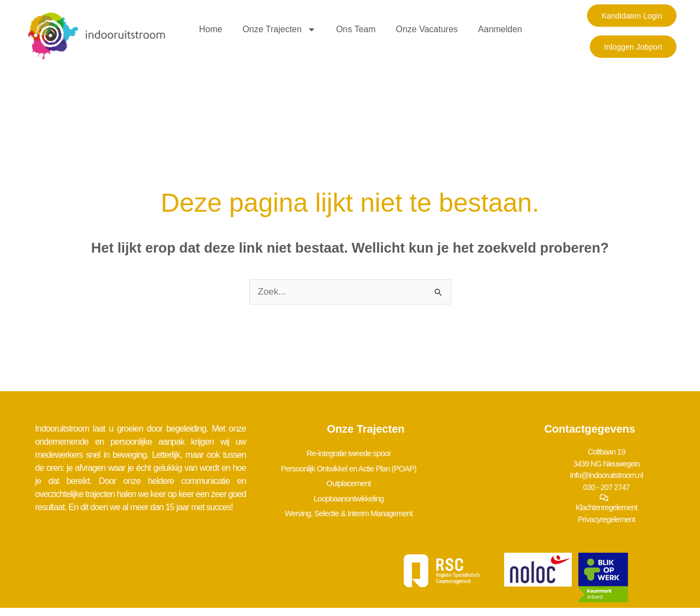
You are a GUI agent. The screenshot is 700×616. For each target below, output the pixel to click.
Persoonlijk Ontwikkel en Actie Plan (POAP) (356, 466)
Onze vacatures (427, 29)
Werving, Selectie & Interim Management (356, 505)
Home (211, 29)
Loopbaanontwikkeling (356, 492)
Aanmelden (500, 29)
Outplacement (356, 479)
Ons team (356, 29)
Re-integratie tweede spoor (356, 453)
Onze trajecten (279, 29)
